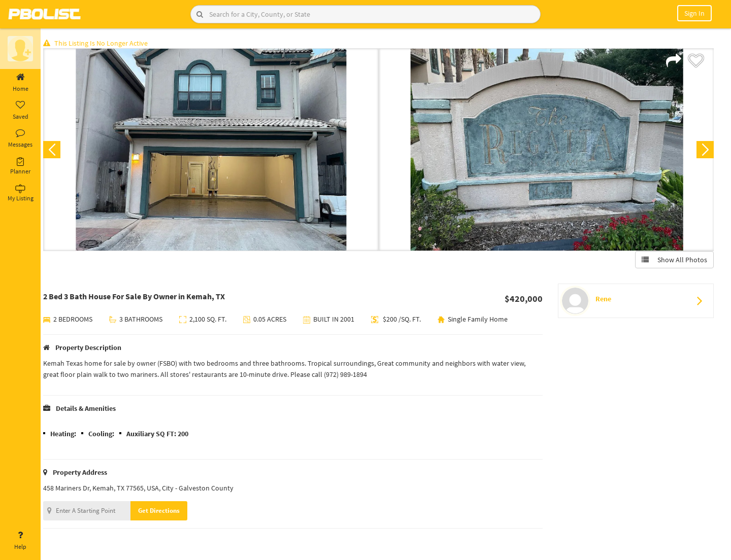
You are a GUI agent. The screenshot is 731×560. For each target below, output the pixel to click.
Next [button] (705, 150)
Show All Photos (674, 260)
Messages (20, 138)
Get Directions (164, 511)
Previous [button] (57, 150)
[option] (214, 150)
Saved (20, 111)
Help (20, 541)
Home (20, 83)
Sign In (694, 13)
